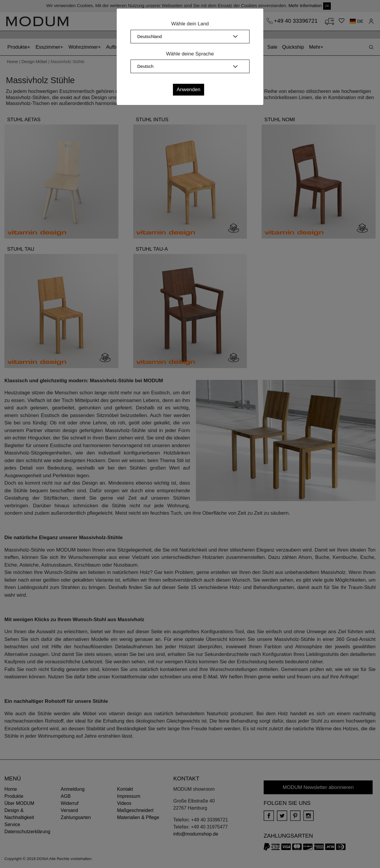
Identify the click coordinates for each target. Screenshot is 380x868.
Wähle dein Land (190, 24)
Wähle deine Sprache (190, 54)
